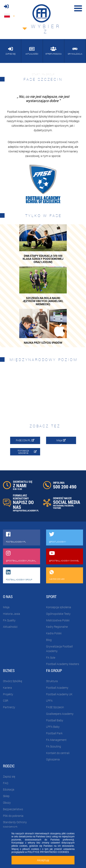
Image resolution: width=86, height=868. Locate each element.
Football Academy (57, 688)
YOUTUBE (57, 508)
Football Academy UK (59, 694)
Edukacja (9, 789)
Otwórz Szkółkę (13, 681)
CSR (6, 701)
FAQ (6, 783)
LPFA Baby (53, 727)
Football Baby (55, 720)
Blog (49, 640)
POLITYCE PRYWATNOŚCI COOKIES (48, 852)
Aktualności (10, 627)
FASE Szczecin (55, 707)
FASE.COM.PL (25, 440)
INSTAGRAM (58, 506)
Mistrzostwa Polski (58, 620)
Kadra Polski (54, 633)
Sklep (6, 796)
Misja (61, 440)
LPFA (49, 701)
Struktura (52, 681)
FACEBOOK (69, 506)
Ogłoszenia (53, 759)
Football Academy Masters (63, 664)
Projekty (8, 694)
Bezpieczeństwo (13, 809)
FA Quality (9, 620)
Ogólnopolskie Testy (58, 614)
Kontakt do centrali (58, 753)
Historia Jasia (12, 614)
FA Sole (51, 658)
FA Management (56, 740)
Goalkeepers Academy (60, 714)
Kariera (7, 688)
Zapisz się (9, 776)
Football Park (54, 733)
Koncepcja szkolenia (27, 452)
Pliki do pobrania (13, 816)
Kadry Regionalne (57, 627)
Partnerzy (9, 707)
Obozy (7, 803)
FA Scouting (54, 746)
